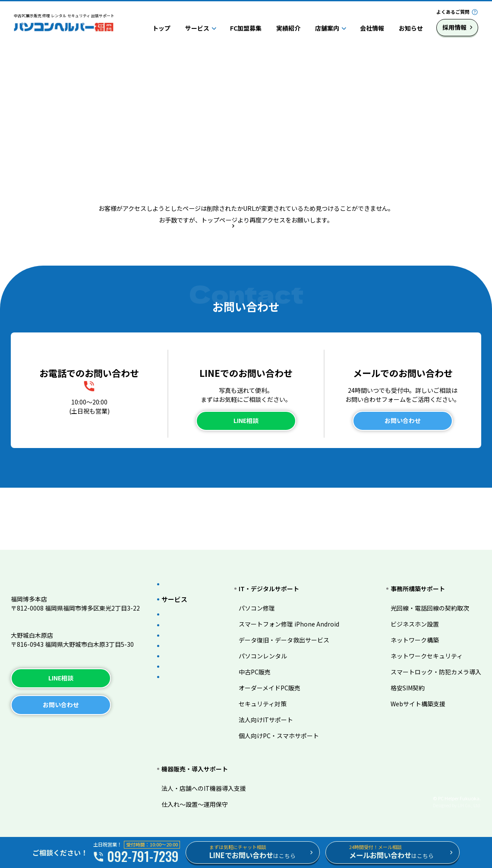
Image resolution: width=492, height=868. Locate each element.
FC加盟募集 (246, 28)
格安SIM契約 (408, 674)
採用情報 (454, 27)
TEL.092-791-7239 (37, 613)
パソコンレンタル (273, 642)
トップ (161, 28)
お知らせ (411, 28)
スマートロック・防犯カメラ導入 (436, 658)
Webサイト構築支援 (418, 689)
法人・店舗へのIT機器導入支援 (204, 788)
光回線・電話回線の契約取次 (430, 594)
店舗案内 (327, 28)
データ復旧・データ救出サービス (294, 626)
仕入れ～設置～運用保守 (195, 804)
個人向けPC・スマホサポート (289, 721)
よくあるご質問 (453, 12)
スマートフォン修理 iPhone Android (299, 610)
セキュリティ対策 (273, 689)
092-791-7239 (97, 444)
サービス (197, 28)
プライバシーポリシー (47, 730)
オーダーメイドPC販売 (279, 674)
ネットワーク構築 (415, 626)
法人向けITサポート (276, 705)
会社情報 (372, 28)
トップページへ (246, 261)
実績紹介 (288, 28)
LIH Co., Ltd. (469, 805)
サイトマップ (116, 730)
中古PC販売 (265, 658)
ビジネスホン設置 (415, 610)
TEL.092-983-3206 (37, 649)
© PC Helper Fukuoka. (457, 798)
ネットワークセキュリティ (427, 642)
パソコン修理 (267, 594)
